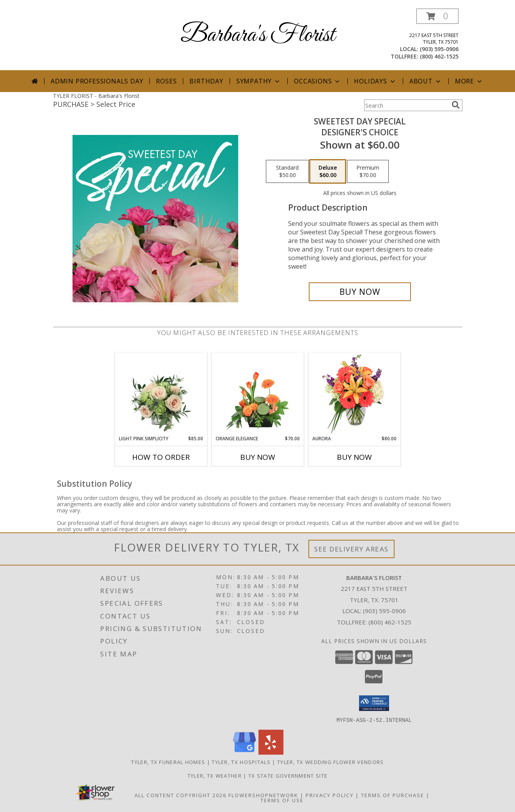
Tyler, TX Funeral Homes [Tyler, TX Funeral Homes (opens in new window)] (168, 762)
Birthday (206, 81)
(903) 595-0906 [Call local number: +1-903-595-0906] (439, 49)
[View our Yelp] (271, 752)
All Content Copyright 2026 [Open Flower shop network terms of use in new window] (181, 795)
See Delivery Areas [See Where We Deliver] (351, 549)
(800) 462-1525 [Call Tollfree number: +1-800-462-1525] (390, 622)
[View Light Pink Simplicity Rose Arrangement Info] (161, 394)
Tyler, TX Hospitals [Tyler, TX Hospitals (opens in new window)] (241, 762)
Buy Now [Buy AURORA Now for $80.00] (354, 457)
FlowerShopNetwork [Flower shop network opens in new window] (263, 795)
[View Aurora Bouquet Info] (354, 394)
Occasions (318, 81)
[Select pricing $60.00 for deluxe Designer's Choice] (328, 172)
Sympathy (259, 81)
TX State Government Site (288, 775)
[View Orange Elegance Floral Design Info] (257, 394)
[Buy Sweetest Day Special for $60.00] (360, 292)
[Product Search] (406, 105)
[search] (456, 105)
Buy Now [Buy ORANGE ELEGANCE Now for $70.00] (258, 457)
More (469, 81)
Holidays (375, 81)
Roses (166, 81)
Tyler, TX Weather (215, 775)
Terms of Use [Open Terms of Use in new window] (282, 800)
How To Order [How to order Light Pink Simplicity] (161, 457)
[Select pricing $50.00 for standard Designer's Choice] (287, 172)
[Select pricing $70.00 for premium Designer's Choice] (368, 172)
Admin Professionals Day (97, 81)
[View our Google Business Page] (244, 752)
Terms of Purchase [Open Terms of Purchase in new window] (393, 795)
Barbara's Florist (258, 35)
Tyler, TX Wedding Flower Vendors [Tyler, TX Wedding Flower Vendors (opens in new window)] (331, 762)
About (426, 81)
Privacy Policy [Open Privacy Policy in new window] (330, 795)
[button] (437, 16)
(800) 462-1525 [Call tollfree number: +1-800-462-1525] (439, 56)
